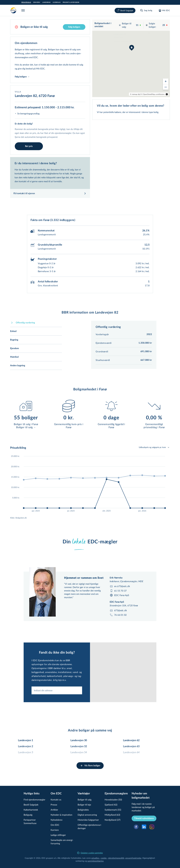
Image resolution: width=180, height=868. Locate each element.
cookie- (104, 858)
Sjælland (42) (111, 805)
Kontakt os (56, 800)
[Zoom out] (166, 87)
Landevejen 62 (131, 740)
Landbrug (46, 2)
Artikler (54, 810)
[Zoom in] (166, 81)
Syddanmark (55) (113, 810)
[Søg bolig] (146, 10)
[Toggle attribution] (167, 94)
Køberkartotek (31, 810)
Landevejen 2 (26, 746)
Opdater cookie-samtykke (90, 853)
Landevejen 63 (131, 746)
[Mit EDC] (163, 10)
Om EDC (55, 825)
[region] (131, 58)
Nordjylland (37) (112, 820)
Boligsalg (28, 815)
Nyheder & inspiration (61, 815)
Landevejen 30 (79, 740)
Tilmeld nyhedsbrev (144, 818)
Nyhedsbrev (57, 820)
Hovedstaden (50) (113, 800)
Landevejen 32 (79, 746)
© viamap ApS (135, 94)
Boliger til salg (85, 800)
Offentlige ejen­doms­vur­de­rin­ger (90, 826)
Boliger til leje (84, 805)
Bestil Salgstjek (125, 10)
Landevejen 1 (26, 740)
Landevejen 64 (131, 753)
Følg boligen (74, 27)
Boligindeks (83, 810)
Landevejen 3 (26, 753)
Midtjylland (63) (112, 815)
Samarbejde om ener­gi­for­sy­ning (62, 842)
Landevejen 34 (79, 753)
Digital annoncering (87, 815)
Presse (54, 805)
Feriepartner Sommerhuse (30, 821)
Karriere (55, 830)
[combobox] (57, 706)
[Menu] (24, 10)
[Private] (13, 10)
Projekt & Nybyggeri (71, 2)
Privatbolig (26, 2)
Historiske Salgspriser (88, 820)
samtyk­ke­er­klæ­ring (95, 861)
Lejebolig (57, 2)
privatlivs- (96, 858)
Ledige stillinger (58, 835)
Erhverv (37, 2)
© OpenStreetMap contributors (153, 94)
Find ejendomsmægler (34, 800)
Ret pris (29, 146)
